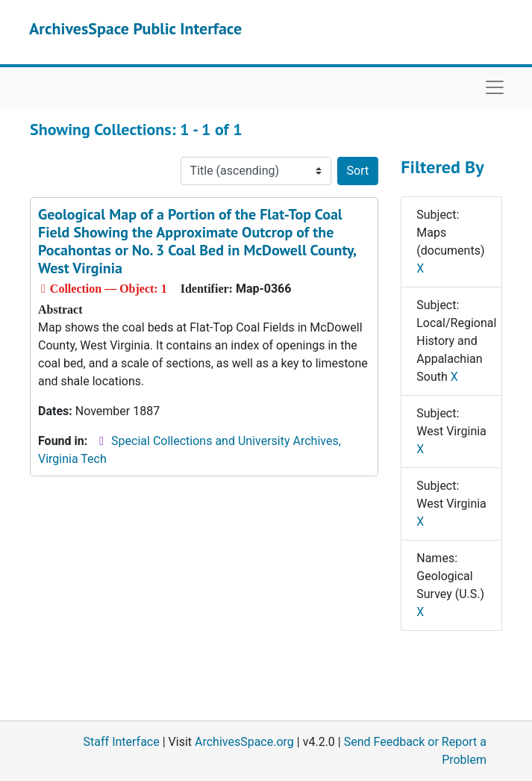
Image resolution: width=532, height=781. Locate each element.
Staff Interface (122, 742)
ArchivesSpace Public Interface (135, 28)
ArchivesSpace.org (244, 742)
